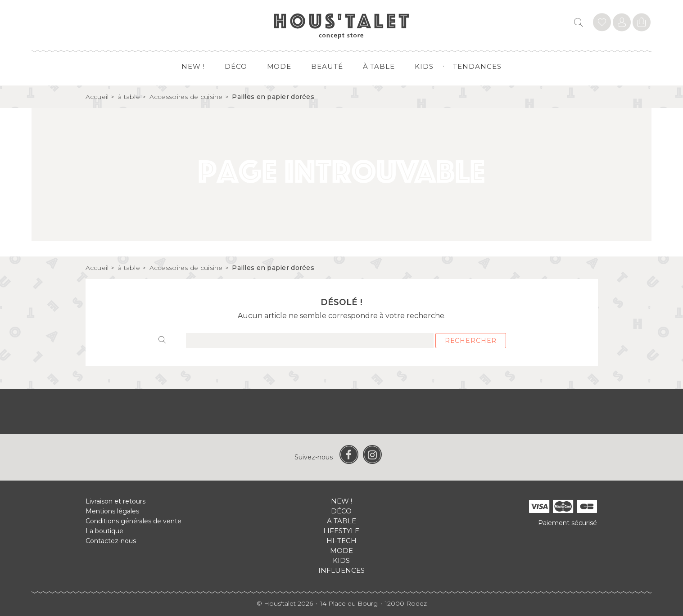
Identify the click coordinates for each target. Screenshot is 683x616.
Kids (424, 66)
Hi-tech (341, 541)
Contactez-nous (111, 541)
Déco (236, 66)
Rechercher (471, 341)
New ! (193, 66)
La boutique (104, 531)
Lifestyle (341, 531)
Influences (341, 570)
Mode (279, 66)
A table (341, 521)
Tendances (477, 66)
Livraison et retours (115, 501)
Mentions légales (112, 511)
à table (379, 66)
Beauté (327, 66)
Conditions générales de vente (133, 521)
